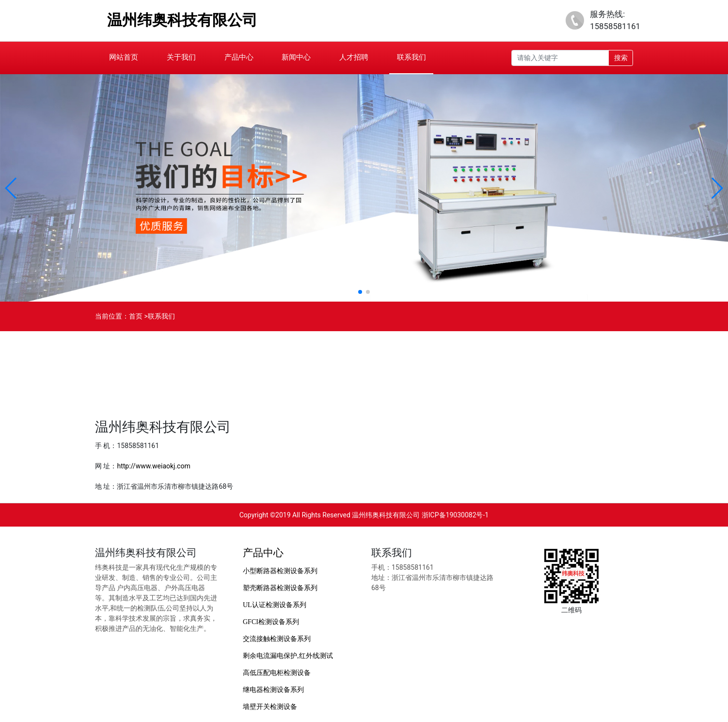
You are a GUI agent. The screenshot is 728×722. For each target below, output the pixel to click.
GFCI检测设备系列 (271, 622)
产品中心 (239, 57)
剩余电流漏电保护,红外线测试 (288, 656)
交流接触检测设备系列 (277, 639)
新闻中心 (296, 57)
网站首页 (124, 57)
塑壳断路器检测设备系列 (280, 588)
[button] (11, 188)
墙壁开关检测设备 (270, 707)
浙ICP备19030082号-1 (455, 515)
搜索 (621, 58)
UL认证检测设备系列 (275, 605)
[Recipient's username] (560, 58)
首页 (136, 316)
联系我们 (411, 57)
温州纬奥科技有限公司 (182, 20)
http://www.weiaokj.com (153, 466)
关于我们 (181, 57)
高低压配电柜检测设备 (277, 673)
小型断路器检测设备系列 (280, 571)
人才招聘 (354, 57)
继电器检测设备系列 (273, 690)
